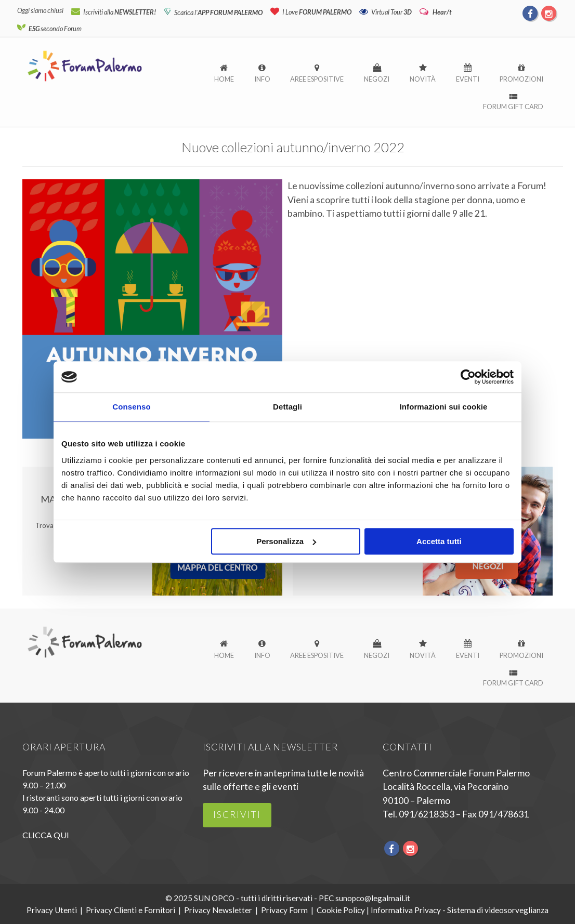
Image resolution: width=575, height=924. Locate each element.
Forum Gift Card (513, 107)
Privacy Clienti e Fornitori (130, 910)
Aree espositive (317, 79)
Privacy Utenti (52, 910)
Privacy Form (284, 910)
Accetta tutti (439, 541)
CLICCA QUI (46, 835)
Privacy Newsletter (218, 910)
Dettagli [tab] (287, 407)
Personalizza (286, 541)
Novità (423, 79)
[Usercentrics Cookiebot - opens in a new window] (468, 377)
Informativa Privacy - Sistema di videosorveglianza (460, 910)
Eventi (468, 79)
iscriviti (237, 815)
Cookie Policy (341, 910)
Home (224, 79)
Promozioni (521, 79)
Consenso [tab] (131, 407)
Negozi (377, 79)
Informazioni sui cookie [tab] (444, 407)
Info (262, 79)
